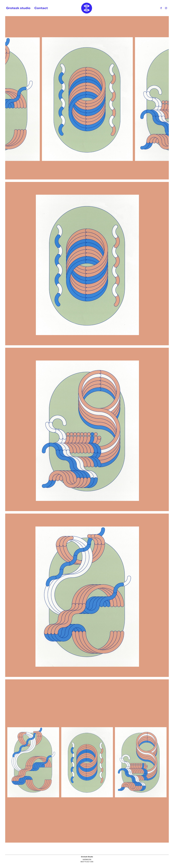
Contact (41, 8)
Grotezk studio (18, 8)
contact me (87, 859)
